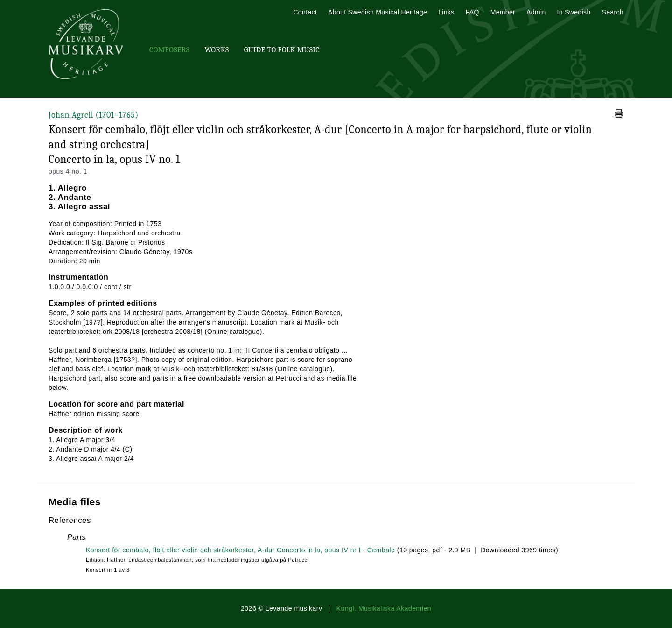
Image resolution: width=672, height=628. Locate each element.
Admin (536, 12)
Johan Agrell (94, 115)
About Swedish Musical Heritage (378, 12)
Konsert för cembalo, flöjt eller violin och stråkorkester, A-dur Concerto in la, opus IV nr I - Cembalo (240, 550)
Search (613, 12)
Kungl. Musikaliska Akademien (384, 608)
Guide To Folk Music (282, 50)
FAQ (472, 12)
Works (217, 50)
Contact (305, 12)
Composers (169, 50)
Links (446, 12)
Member (503, 12)
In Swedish (574, 12)
